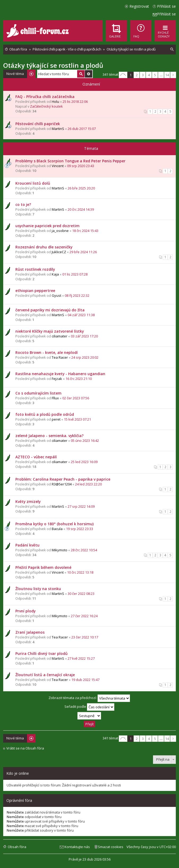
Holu (55, 101)
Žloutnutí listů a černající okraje (45, 675)
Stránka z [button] (123, 75)
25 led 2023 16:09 (84, 462)
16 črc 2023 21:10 (79, 379)
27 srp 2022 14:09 (81, 506)
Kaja (55, 274)
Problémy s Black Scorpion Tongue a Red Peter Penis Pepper (70, 161)
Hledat (81, 74)
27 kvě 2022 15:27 (81, 658)
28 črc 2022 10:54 (84, 550)
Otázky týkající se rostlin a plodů (53, 65)
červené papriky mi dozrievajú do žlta (50, 310)
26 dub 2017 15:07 (82, 129)
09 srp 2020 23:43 (81, 166)
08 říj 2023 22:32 (77, 295)
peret (56, 419)
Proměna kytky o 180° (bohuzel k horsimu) (54, 524)
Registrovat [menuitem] (139, 6)
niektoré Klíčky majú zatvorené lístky (50, 331)
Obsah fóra (17, 847)
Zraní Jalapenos (30, 632)
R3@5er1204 (62, 484)
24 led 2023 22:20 (88, 484)
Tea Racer (60, 357)
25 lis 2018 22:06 (75, 101)
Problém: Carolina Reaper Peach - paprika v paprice (63, 479)
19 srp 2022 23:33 (80, 529)
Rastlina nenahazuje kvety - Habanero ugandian (60, 374)
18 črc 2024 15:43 (85, 231)
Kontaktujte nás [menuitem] (77, 847)
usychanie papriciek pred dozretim (47, 226)
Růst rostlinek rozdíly (35, 269)
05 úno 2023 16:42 (85, 441)
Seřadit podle (89, 707)
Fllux (55, 398)
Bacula (57, 529)
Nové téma (15, 74)
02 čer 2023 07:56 (76, 398)
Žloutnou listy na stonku (38, 589)
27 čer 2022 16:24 (84, 616)
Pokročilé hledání (89, 74)
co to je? (23, 204)
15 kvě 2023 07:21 (77, 419)
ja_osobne (60, 231)
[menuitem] (141, 31)
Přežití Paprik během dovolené (43, 567)
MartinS (58, 129)
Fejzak (57, 379)
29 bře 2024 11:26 (83, 252)
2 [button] (137, 75)
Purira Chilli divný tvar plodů (42, 653)
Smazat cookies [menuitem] (111, 847)
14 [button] (167, 75)
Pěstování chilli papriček (38, 124)
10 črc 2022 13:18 (80, 572)
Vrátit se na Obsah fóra (25, 748)
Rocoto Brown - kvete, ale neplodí (47, 352)
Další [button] (173, 75)
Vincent (58, 166)
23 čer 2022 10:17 (85, 637)
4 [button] (149, 75)
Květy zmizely (28, 501)
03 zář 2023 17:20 (84, 336)
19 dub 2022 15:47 (85, 680)
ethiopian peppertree (35, 291)
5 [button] (155, 75)
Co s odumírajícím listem (38, 393)
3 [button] (143, 75)
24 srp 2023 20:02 (85, 357)
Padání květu (27, 545)
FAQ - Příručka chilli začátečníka (45, 97)
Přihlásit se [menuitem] (166, 6)
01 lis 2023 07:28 (75, 274)
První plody (25, 611)
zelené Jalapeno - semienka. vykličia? (49, 436)
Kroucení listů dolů (33, 183)
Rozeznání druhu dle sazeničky (44, 247)
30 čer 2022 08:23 (81, 594)
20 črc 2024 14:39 (81, 209)
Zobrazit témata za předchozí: (89, 698)
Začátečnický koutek (46, 106)
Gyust (56, 295)
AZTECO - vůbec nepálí (36, 457)
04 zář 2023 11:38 (81, 315)
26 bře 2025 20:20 (81, 188)
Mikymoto (60, 550)
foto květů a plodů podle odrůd (45, 414)
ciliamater (60, 336)
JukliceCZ (59, 252)
